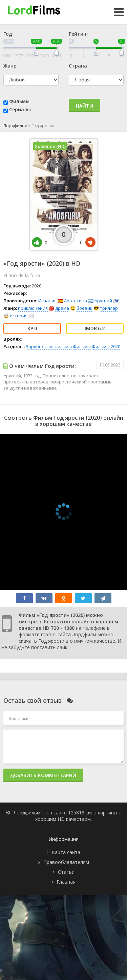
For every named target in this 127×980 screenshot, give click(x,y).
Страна (78, 66)
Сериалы (20, 109)
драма (62, 308)
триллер (109, 308)
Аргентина (76, 301)
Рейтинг (79, 34)
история (19, 316)
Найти (84, 106)
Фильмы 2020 (106, 346)
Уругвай (103, 301)
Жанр (10, 66)
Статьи (66, 872)
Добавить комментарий (43, 775)
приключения (33, 308)
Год (8, 34)
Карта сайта (66, 852)
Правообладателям (66, 862)
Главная (66, 882)
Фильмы (19, 101)
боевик (84, 308)
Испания (47, 301)
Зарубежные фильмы (49, 346)
